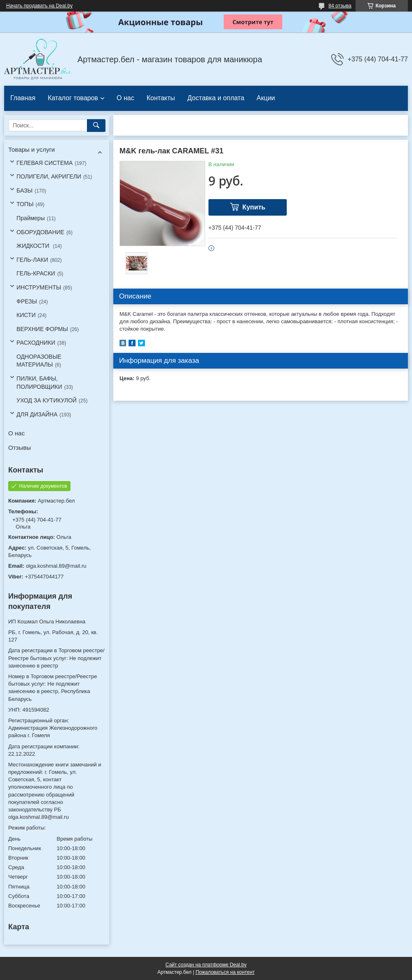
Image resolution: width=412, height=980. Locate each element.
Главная (23, 98)
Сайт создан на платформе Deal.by (206, 965)
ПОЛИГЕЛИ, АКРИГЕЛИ (49, 176)
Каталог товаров (73, 98)
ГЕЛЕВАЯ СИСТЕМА (44, 163)
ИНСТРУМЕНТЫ (39, 287)
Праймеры (31, 218)
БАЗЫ (25, 190)
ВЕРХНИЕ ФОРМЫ (42, 329)
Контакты (161, 98)
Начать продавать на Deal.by (39, 6)
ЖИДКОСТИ (34, 246)
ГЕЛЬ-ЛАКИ (32, 260)
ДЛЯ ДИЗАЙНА (37, 414)
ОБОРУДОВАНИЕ (40, 232)
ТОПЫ (25, 204)
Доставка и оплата (216, 98)
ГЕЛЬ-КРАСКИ (36, 273)
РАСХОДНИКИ (36, 343)
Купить (254, 207)
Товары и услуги (32, 149)
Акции (266, 98)
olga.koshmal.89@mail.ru (56, 566)
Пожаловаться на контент (225, 972)
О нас (125, 98)
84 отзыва (340, 6)
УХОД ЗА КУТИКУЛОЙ (47, 400)
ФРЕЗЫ (27, 301)
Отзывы (20, 448)
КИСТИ (26, 315)
